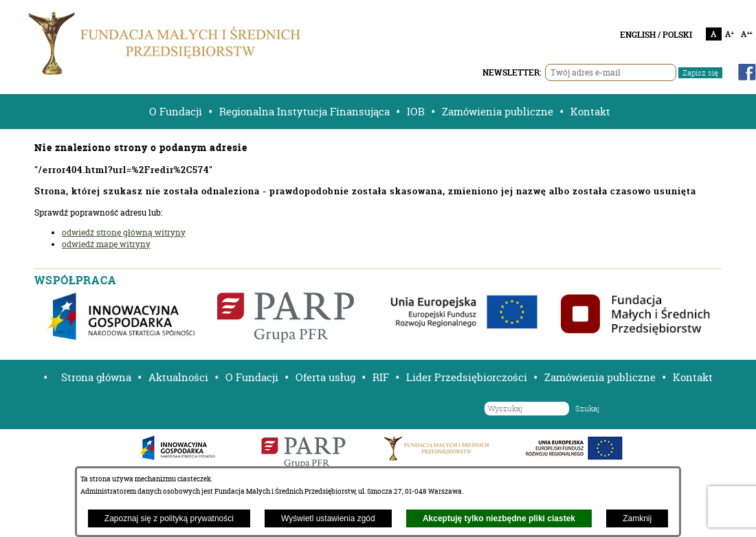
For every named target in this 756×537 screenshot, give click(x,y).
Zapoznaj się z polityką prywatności (169, 518)
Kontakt (590, 112)
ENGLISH (638, 35)
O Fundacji (176, 112)
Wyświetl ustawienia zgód (328, 518)
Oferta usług (325, 377)
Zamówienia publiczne (498, 112)
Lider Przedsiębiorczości (467, 377)
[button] (41, 377)
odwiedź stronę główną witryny (124, 232)
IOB (416, 112)
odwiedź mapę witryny (106, 244)
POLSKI (677, 35)
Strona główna (96, 377)
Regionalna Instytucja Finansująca (304, 112)
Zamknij (637, 518)
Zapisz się (700, 73)
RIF (381, 377)
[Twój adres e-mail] (611, 72)
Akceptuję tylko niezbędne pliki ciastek (499, 518)
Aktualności (178, 377)
